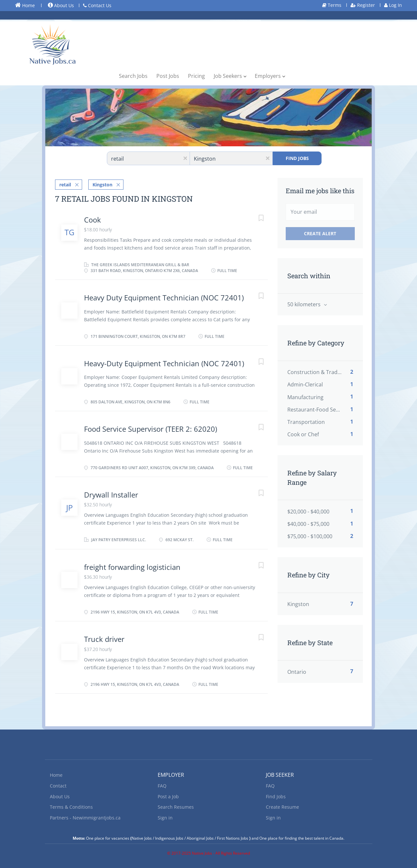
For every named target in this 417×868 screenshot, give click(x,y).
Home (25, 5)
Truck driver (104, 638)
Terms (332, 5)
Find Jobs (297, 158)
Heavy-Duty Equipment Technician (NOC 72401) (164, 362)
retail (65, 183)
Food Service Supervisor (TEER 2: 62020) (151, 427)
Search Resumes (176, 806)
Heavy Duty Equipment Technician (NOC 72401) (164, 296)
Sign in (165, 817)
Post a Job (168, 795)
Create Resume (282, 806)
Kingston (102, 183)
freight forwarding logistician (132, 565)
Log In (393, 5)
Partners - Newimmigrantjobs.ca (85, 817)
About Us (61, 5)
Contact (58, 785)
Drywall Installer (111, 493)
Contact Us (97, 5)
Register (363, 5)
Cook (93, 218)
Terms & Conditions (71, 806)
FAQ (162, 785)
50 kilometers (305, 304)
